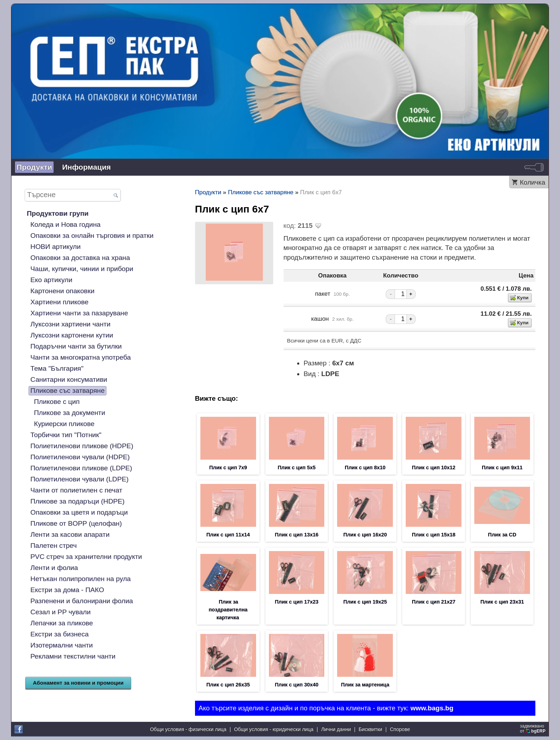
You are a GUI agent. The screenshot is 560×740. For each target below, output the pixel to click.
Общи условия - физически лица (188, 729)
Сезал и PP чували (61, 612)
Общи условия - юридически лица (274, 729)
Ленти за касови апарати (70, 534)
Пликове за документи (69, 413)
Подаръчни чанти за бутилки (76, 346)
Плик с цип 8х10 (365, 467)
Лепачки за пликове (62, 623)
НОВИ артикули (56, 247)
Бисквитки (370, 729)
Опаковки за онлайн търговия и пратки (92, 236)
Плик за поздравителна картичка (228, 610)
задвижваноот (533, 729)
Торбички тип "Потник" (66, 435)
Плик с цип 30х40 (297, 685)
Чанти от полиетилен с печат (76, 490)
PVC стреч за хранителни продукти (86, 557)
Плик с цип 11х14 (228, 535)
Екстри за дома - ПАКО (67, 590)
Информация (86, 167)
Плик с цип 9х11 (502, 467)
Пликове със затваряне (67, 391)
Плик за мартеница (365, 685)
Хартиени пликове (59, 302)
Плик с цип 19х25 (365, 602)
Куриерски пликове (64, 424)
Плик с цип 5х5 (297, 467)
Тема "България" (57, 368)
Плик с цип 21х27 (434, 602)
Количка (532, 182)
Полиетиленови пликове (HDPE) (82, 446)
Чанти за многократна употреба (81, 357)
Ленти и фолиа (54, 568)
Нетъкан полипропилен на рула (81, 579)
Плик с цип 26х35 (228, 685)
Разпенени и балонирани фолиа (82, 601)
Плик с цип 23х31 (502, 602)
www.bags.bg (432, 708)
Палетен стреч (54, 546)
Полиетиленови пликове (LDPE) (81, 468)
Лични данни (336, 729)
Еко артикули (51, 280)
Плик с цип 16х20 (365, 535)
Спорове (400, 729)
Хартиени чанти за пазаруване (79, 313)
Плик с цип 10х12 (434, 467)
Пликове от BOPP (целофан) (76, 523)
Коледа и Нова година (65, 224)
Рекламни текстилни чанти (73, 656)
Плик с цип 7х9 (228, 467)
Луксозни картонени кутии (72, 335)
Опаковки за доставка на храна (80, 258)
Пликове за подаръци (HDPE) (77, 501)
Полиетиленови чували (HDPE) (80, 457)
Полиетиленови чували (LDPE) (79, 479)
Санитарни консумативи (69, 379)
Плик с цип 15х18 (434, 535)
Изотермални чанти (62, 645)
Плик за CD (502, 535)
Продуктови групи (58, 213)
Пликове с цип (57, 402)
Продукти (34, 167)
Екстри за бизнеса (59, 634)
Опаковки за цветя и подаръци (79, 512)
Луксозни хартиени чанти (70, 324)
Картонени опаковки (62, 291)
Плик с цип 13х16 (297, 535)
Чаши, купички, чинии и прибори (82, 269)
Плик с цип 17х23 (297, 602)
